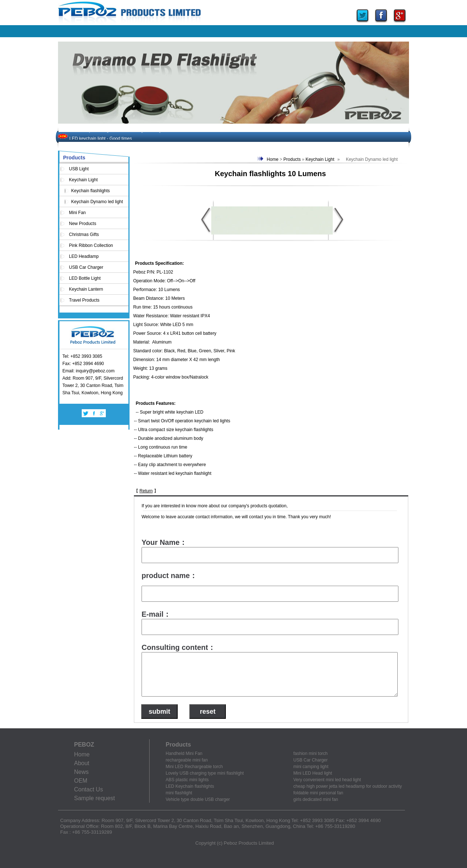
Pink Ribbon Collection (91, 245)
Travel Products (84, 300)
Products (292, 159)
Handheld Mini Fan (184, 753)
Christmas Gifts (84, 235)
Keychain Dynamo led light (97, 202)
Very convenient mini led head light (327, 780)
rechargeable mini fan (187, 760)
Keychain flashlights (90, 191)
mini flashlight (179, 793)
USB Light (79, 169)
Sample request (94, 798)
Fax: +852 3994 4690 (83, 364)
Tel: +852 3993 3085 (82, 356)
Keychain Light (83, 180)
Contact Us (88, 789)
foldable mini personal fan (318, 793)
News (81, 772)
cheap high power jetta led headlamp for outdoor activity (348, 786)
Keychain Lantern (86, 289)
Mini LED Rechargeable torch (194, 767)
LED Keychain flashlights (190, 786)
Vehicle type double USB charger (198, 799)
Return (146, 491)
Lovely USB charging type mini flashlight (205, 773)
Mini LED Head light (313, 773)
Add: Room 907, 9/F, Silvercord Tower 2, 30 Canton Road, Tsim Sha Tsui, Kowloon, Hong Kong (93, 385)
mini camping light (311, 767)
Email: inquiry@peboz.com (88, 371)
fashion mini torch (310, 753)
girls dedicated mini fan (316, 799)
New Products (83, 224)
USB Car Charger (86, 267)
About (82, 763)
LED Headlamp (84, 256)
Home (273, 159)
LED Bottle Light (85, 278)
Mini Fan (77, 213)
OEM (81, 781)
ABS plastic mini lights (187, 780)
